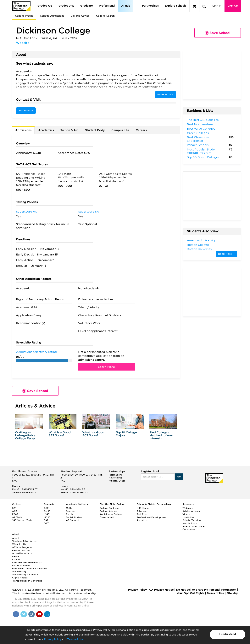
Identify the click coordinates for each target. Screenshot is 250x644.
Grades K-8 (45, 6)
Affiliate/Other (117, 481)
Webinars (188, 508)
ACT (15, 511)
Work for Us (19, 544)
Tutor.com (142, 511)
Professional (107, 6)
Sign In (217, 6)
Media (16, 556)
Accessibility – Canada (25, 575)
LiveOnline (188, 517)
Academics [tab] (46, 130)
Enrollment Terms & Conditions (30, 569)
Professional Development (152, 517)
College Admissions (52, 16)
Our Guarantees (21, 565)
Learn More (106, 367)
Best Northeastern (200, 124)
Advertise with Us (22, 553)
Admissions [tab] (23, 130)
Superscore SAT (89, 212)
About (16, 538)
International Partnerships (27, 562)
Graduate (86, 6)
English (70, 514)
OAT (46, 523)
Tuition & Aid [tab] (69, 130)
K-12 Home (143, 508)
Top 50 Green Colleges (203, 157)
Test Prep (142, 514)
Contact (17, 559)
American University (201, 240)
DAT (46, 520)
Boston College (198, 245)
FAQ (15, 481)
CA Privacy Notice (161, 590)
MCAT (47, 517)
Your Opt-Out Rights (190, 593)
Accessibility (19, 571)
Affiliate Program (22, 547)
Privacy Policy (53, 639)
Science (70, 511)
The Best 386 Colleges (203, 120)
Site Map (232, 593)
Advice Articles (191, 511)
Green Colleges (198, 133)
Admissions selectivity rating (36, 352)
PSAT (15, 514)
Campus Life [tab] (120, 130)
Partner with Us (21, 550)
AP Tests (17, 517)
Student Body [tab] (95, 130)
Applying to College (111, 514)
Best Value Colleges (201, 129)
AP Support (73, 520)
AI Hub (126, 6)
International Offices (194, 526)
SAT (14, 508)
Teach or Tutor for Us (24, 541)
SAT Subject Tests (22, 520)
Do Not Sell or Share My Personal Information (206, 590)
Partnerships (150, 6)
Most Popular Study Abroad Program (201, 151)
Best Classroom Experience (198, 139)
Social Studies (74, 517)
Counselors (189, 529)
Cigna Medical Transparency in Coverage (27, 579)
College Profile (24, 16)
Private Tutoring (192, 520)
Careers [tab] (141, 130)
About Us (142, 520)
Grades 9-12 (66, 6)
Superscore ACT (27, 212)
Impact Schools (198, 145)
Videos (186, 514)
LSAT (47, 514)
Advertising (115, 478)
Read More (165, 94)
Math (69, 508)
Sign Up (233, 6)
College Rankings (109, 508)
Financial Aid (107, 517)
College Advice (80, 16)
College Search (105, 16)
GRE (46, 508)
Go (179, 477)
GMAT (47, 511)
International (116, 475)
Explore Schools (176, 6)
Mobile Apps (190, 523)
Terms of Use (75, 639)
